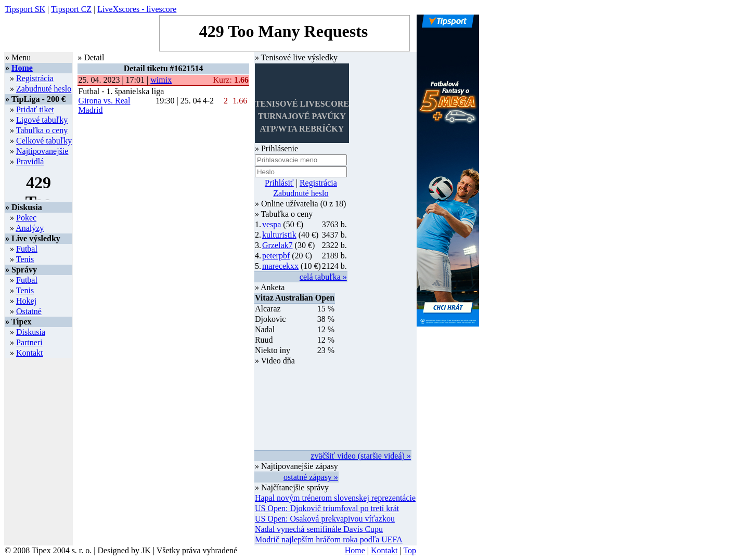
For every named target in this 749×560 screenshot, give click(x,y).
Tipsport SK (25, 9)
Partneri (29, 342)
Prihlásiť (279, 183)
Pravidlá (30, 161)
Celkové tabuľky (44, 141)
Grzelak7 (277, 245)
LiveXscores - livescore (137, 9)
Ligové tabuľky (42, 120)
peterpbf (276, 256)
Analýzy (30, 228)
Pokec (26, 218)
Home (22, 68)
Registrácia (35, 78)
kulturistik (279, 235)
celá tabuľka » (323, 277)
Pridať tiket (35, 109)
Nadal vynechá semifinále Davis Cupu (319, 529)
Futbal (27, 249)
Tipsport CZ (71, 9)
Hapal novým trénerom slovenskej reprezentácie (335, 498)
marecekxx (280, 266)
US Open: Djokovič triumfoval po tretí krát (327, 508)
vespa (272, 224)
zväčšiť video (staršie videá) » (361, 456)
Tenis (25, 259)
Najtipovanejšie (42, 151)
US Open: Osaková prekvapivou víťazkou (325, 519)
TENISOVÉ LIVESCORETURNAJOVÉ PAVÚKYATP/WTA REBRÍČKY (302, 116)
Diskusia (31, 332)
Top (410, 550)
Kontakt (30, 353)
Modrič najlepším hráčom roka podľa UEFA (329, 539)
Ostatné (29, 311)
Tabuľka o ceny (42, 130)
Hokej (26, 301)
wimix (161, 80)
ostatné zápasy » (311, 477)
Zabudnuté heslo (44, 89)
